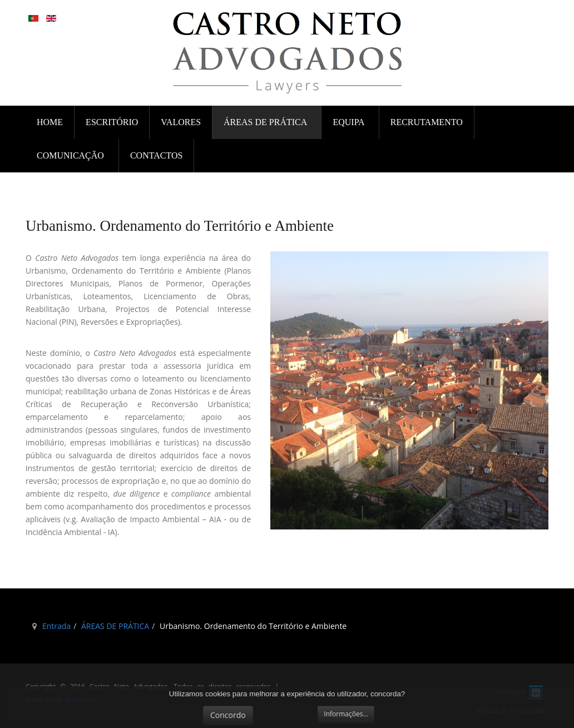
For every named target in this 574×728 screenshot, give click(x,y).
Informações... (346, 714)
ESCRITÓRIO (112, 122)
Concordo (228, 715)
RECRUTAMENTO (427, 122)
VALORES (181, 122)
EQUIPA (349, 122)
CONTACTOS (156, 155)
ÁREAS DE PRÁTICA (266, 122)
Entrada (56, 626)
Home (50, 122)
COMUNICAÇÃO (71, 155)
